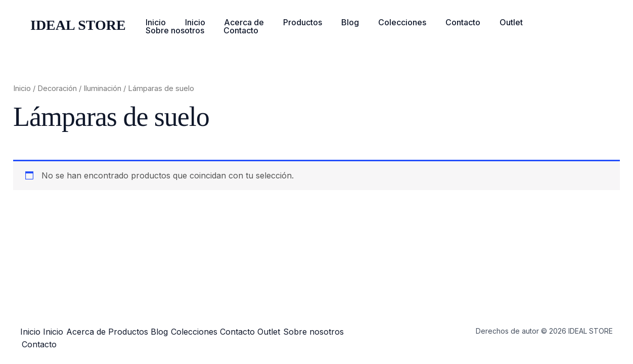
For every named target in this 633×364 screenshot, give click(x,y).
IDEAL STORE (78, 25)
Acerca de (237, 22)
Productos (292, 22)
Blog (337, 22)
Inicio (154, 22)
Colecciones (386, 22)
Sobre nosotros (546, 22)
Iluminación (102, 88)
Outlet (489, 22)
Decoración (57, 88)
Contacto (444, 22)
